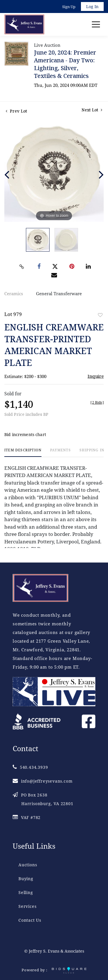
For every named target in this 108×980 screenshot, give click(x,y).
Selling (26, 892)
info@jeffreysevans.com (42, 781)
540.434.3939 (30, 767)
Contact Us (30, 920)
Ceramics (14, 293)
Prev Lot (16, 111)
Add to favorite (100, 315)
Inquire (96, 376)
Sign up (69, 7)
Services (27, 906)
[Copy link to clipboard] (22, 267)
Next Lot (92, 110)
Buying (26, 879)
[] (97, 402)
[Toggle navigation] (96, 24)
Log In (92, 6)
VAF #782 (27, 817)
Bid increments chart (25, 434)
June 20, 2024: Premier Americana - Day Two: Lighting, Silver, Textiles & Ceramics (65, 64)
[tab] (23, 452)
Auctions (28, 865)
